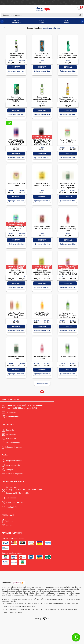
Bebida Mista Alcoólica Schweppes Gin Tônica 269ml (42, 272)
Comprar (16, 67)
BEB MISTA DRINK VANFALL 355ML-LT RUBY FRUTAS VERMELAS (16, 143)
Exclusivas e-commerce (17, 21)
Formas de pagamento (15, 474)
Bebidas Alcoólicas (34, 28)
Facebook (9, 521)
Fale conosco (11, 439)
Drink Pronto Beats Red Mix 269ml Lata (42, 228)
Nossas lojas (11, 434)
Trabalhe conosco (13, 443)
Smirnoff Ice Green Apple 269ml (68, 141)
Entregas (10, 470)
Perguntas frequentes (14, 461)
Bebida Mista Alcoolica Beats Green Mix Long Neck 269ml (68, 56)
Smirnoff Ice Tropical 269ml (16, 184)
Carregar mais (42, 384)
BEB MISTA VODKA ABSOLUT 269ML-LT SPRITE (16, 229)
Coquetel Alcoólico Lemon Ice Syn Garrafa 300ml (16, 56)
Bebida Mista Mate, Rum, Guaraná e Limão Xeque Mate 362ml (68, 186)
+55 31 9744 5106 (17, 502)
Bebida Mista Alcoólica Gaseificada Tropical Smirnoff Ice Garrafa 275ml (68, 100)
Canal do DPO (12, 507)
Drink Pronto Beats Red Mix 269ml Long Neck (68, 229)
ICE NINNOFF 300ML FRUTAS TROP (42, 314)
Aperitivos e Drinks (52, 28)
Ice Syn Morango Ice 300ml (42, 357)
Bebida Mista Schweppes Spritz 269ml (16, 272)
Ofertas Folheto (41, 21)
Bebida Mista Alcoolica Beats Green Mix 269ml (16, 99)
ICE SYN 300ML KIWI (68, 356)
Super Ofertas (66, 21)
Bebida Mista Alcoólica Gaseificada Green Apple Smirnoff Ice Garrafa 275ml (42, 101)
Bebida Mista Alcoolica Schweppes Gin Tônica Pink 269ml (68, 272)
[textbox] (42, 15)
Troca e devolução (13, 465)
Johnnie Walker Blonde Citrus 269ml (42, 184)
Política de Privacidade (14, 447)
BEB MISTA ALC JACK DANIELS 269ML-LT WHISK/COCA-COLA (42, 142)
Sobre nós (10, 430)
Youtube (9, 525)
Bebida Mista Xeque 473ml (16, 357)
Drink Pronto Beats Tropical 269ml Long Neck (16, 315)
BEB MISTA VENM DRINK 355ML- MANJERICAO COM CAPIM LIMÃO (42, 57)
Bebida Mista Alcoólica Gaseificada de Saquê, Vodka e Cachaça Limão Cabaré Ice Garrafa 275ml (68, 318)
